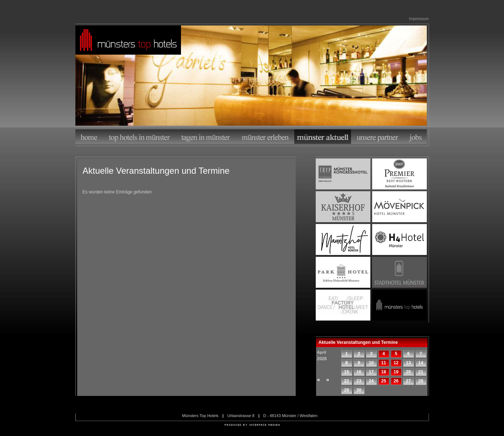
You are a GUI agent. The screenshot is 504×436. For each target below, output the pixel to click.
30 (359, 390)
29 (346, 390)
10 (371, 363)
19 (396, 372)
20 (408, 372)
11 (384, 363)
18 (384, 372)
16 (359, 372)
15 (346, 372)
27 (408, 381)
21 (421, 372)
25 (384, 381)
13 (408, 363)
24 (371, 381)
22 (346, 381)
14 (421, 363)
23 (359, 381)
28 (421, 381)
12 (396, 363)
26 (396, 381)
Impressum (419, 19)
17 (371, 372)
